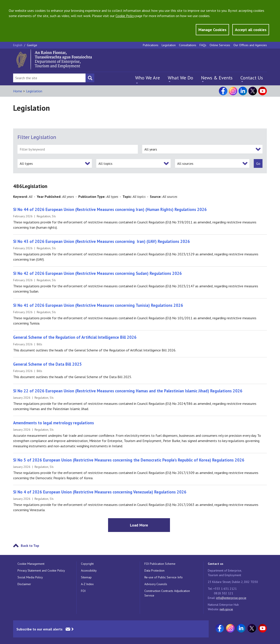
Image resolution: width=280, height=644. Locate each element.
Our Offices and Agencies (250, 45)
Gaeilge (32, 45)
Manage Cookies (212, 30)
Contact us (216, 564)
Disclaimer (24, 584)
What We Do (180, 78)
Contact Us (252, 78)
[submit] (258, 163)
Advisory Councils (156, 584)
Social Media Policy (30, 577)
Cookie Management (31, 564)
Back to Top (30, 546)
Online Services (220, 45)
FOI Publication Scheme (160, 564)
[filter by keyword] (78, 149)
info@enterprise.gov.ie (231, 598)
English (18, 45)
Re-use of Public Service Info (164, 577)
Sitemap (86, 577)
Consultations (188, 45)
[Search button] (90, 78)
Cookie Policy (125, 16)
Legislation (169, 45)
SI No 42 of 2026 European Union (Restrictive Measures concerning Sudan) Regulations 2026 (97, 273)
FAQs (203, 45)
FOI (83, 591)
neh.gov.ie (226, 609)
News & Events (217, 78)
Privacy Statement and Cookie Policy (41, 570)
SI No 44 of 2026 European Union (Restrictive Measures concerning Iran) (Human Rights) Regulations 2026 (110, 209)
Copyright (87, 564)
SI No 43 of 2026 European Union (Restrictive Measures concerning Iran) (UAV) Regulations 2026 (101, 241)
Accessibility (89, 570)
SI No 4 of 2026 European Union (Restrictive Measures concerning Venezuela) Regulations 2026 (100, 492)
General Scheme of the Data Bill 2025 (47, 364)
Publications (151, 45)
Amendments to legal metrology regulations (53, 423)
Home (18, 91)
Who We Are (148, 78)
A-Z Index (87, 584)
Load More (139, 525)
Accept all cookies (251, 30)
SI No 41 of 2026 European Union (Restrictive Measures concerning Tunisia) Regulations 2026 (98, 305)
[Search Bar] (49, 78)
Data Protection (154, 570)
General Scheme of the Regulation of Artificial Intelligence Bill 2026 (75, 337)
